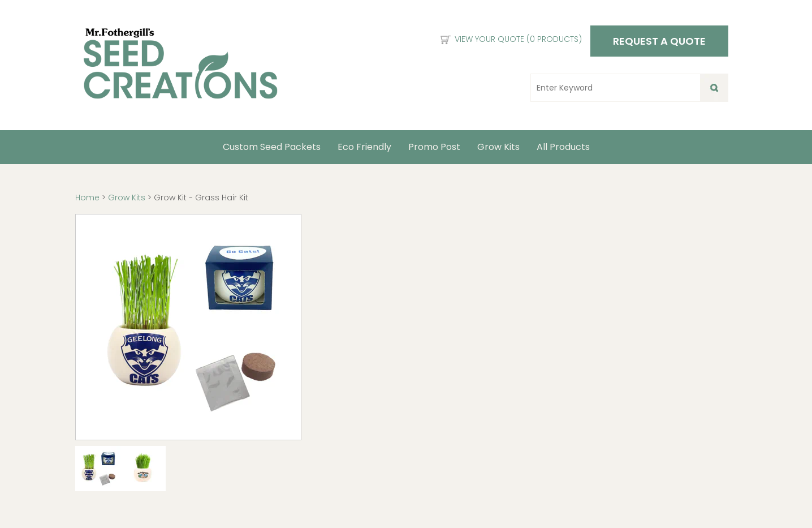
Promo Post (434, 147)
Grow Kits (498, 147)
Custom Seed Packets (272, 147)
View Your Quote (518, 39)
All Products (563, 147)
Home (88, 198)
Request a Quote (659, 41)
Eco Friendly (364, 147)
